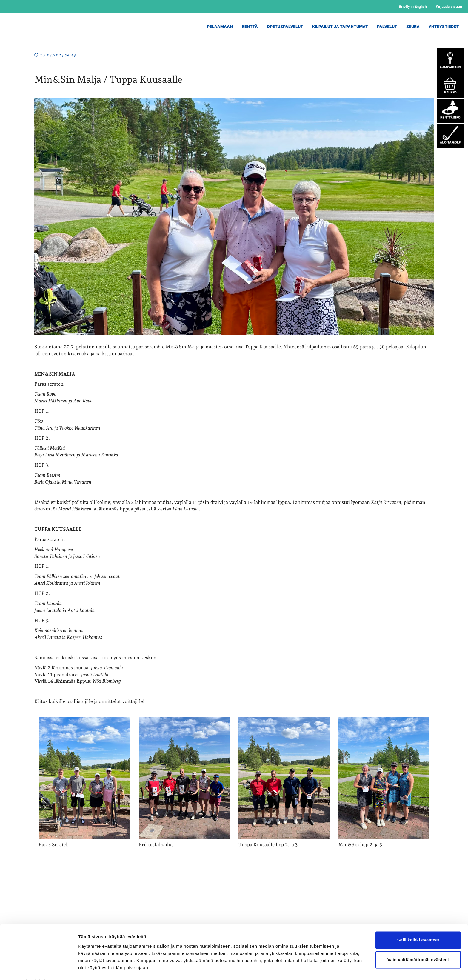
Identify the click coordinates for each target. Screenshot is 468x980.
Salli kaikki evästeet (418, 924)
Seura (413, 27)
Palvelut (387, 27)
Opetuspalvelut (285, 27)
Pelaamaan (220, 27)
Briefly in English (413, 6)
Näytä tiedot (91, 968)
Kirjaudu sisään (449, 6)
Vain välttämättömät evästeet (418, 944)
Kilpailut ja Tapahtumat (340, 27)
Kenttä (250, 27)
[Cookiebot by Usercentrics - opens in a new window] (39, 968)
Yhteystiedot (444, 27)
